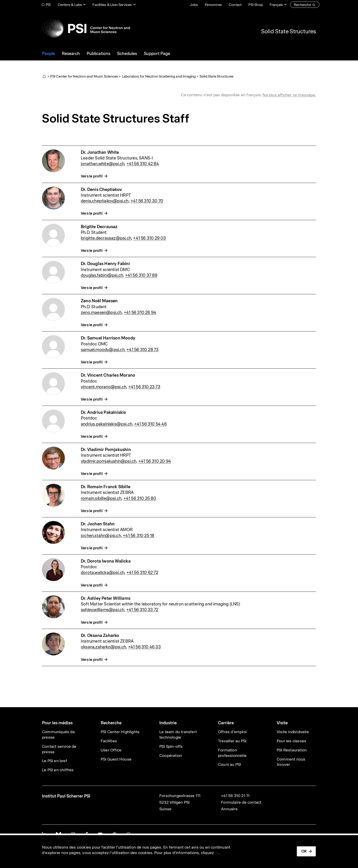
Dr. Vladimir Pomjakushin (106, 450)
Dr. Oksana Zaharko (100, 635)
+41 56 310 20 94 (155, 461)
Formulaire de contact (241, 802)
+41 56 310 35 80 (140, 498)
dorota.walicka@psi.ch (103, 572)
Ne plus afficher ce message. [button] (289, 95)
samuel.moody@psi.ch (103, 350)
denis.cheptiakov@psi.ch (105, 201)
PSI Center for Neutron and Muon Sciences (84, 76)
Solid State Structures (289, 31)
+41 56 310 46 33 (144, 647)
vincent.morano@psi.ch (104, 387)
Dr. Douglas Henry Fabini (105, 264)
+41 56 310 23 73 (144, 387)
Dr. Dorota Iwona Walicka (106, 561)
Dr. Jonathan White (100, 152)
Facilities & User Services (112, 5)
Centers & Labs (70, 5)
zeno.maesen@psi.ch (101, 312)
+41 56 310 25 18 (138, 536)
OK (304, 851)
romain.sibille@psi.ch (101, 498)
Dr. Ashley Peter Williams (106, 598)
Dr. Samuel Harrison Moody (108, 338)
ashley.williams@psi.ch (103, 610)
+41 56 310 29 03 (149, 238)
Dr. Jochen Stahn (98, 524)
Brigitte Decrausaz (99, 227)
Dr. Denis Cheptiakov (101, 189)
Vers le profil (92, 176)
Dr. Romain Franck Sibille (106, 487)
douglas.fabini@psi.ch (102, 275)
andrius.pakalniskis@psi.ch (107, 424)
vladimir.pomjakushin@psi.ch (109, 461)
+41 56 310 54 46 (150, 424)
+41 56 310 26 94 (140, 312)
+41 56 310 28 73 (142, 350)
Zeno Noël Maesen (99, 301)
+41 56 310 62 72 (142, 572)
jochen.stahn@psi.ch (101, 536)
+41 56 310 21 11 (235, 796)
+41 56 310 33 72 (142, 610)
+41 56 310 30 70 (147, 201)
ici (217, 853)
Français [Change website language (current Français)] (276, 5)
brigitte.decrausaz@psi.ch (106, 238)
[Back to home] (86, 29)
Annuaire (229, 809)
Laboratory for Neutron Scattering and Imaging (159, 76)
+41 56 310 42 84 (143, 164)
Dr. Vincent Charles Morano (108, 375)
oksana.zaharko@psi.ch (103, 647)
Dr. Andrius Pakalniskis (103, 412)
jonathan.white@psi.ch (103, 164)
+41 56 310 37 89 (141, 275)
